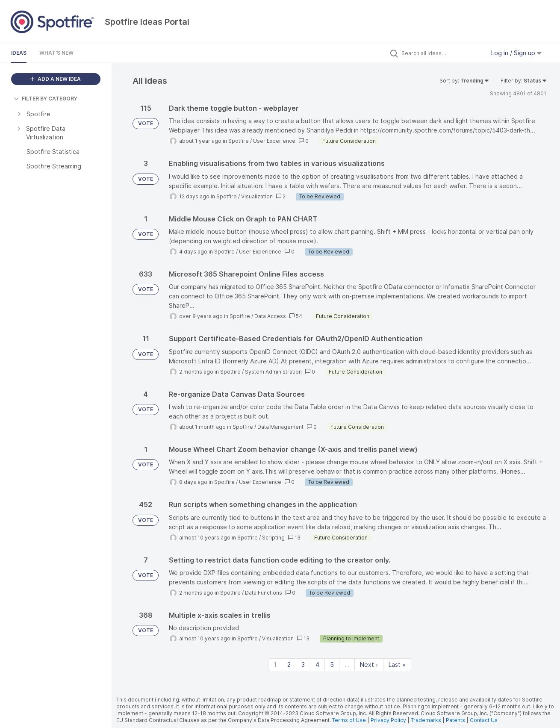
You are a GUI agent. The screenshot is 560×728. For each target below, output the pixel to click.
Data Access (270, 316)
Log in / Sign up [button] (516, 53)
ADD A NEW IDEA (56, 79)
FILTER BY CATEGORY (46, 99)
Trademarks (427, 720)
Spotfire (239, 141)
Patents (455, 720)
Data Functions (264, 593)
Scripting (273, 538)
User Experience (274, 141)
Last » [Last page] (397, 665)
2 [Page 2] (289, 665)
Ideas (19, 53)
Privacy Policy (388, 720)
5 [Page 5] (332, 665)
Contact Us (484, 720)
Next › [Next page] (369, 665)
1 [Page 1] (275, 665)
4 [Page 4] (317, 665)
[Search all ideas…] (441, 53)
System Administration (273, 372)
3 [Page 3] (303, 665)
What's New (56, 53)
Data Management (280, 427)
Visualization (257, 196)
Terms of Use (349, 720)
